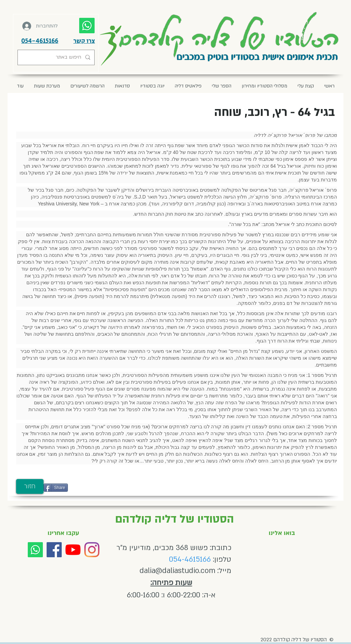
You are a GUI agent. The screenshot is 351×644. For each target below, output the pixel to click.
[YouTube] (73, 550)
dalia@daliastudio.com (177, 571)
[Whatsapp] (35, 550)
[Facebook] (54, 550)
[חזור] (30, 486)
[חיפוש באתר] (57, 57)
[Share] (56, 488)
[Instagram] (92, 550)
